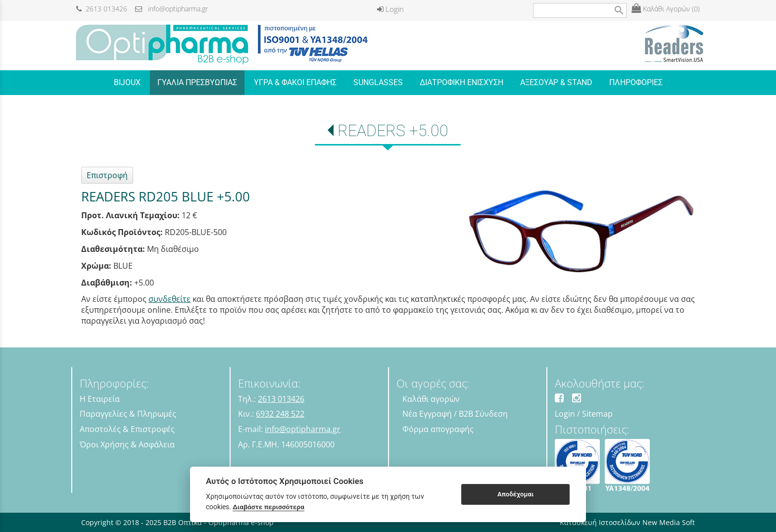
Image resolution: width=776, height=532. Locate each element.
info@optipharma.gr (171, 9)
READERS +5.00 (393, 131)
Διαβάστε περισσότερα (268, 507)
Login (390, 9)
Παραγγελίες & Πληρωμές (128, 414)
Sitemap (597, 414)
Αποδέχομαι (515, 494)
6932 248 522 (280, 414)
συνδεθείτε (170, 299)
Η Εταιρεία (100, 399)
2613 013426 (102, 9)
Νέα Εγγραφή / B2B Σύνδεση (455, 414)
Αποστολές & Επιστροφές (127, 429)
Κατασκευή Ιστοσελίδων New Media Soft (627, 522)
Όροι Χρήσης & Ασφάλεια (127, 444)
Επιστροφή (107, 175)
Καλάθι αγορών (431, 399)
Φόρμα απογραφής (438, 429)
